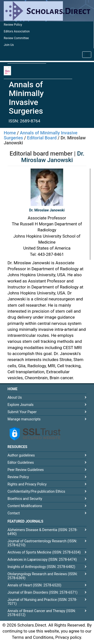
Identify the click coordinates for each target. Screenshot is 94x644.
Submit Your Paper (22, 412)
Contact (14, 513)
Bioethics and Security (25, 499)
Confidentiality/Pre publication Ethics (36, 491)
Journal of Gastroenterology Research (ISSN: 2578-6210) (42, 543)
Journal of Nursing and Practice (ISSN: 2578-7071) (42, 602)
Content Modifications (25, 506)
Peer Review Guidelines (26, 470)
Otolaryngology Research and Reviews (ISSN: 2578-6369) (42, 576)
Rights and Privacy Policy (27, 484)
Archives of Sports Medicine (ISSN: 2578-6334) (44, 552)
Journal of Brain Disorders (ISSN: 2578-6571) (42, 592)
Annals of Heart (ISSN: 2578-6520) (34, 585)
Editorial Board (42, 138)
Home (10, 133)
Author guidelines (21, 455)
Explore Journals (21, 405)
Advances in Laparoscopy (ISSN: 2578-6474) (42, 559)
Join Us (9, 45)
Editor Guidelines (21, 462)
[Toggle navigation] (87, 55)
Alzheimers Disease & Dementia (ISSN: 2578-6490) (42, 532)
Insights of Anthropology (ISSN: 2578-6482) (41, 567)
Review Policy (13, 25)
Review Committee (16, 38)
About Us (15, 397)
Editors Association (17, 31)
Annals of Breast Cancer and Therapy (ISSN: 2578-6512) (42, 613)
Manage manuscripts (24, 419)
